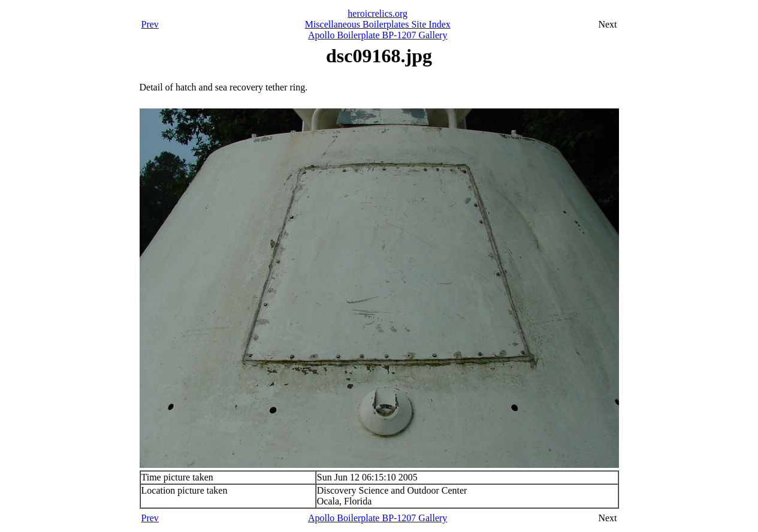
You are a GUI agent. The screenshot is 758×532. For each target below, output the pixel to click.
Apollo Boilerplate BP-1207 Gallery (378, 35)
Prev (150, 24)
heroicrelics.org (378, 13)
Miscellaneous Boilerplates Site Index (378, 24)
